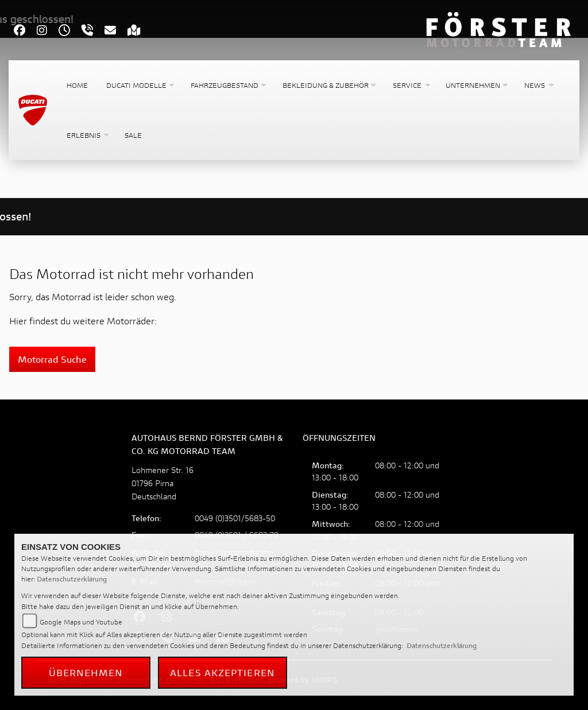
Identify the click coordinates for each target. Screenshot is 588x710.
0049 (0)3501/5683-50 (235, 518)
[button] (139, 85)
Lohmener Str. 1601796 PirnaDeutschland (163, 483)
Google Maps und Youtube (81, 622)
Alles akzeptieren (223, 672)
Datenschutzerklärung (72, 579)
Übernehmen (86, 672)
